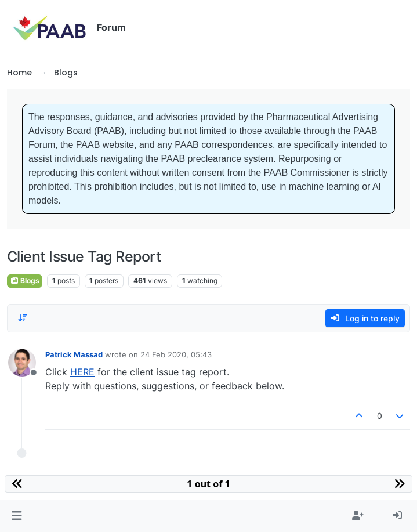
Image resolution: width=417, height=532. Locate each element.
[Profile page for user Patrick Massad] (22, 363)
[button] (17, 516)
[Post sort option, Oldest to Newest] (23, 318)
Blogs (25, 281)
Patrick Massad (74, 354)
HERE (82, 372)
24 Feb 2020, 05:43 (176, 354)
